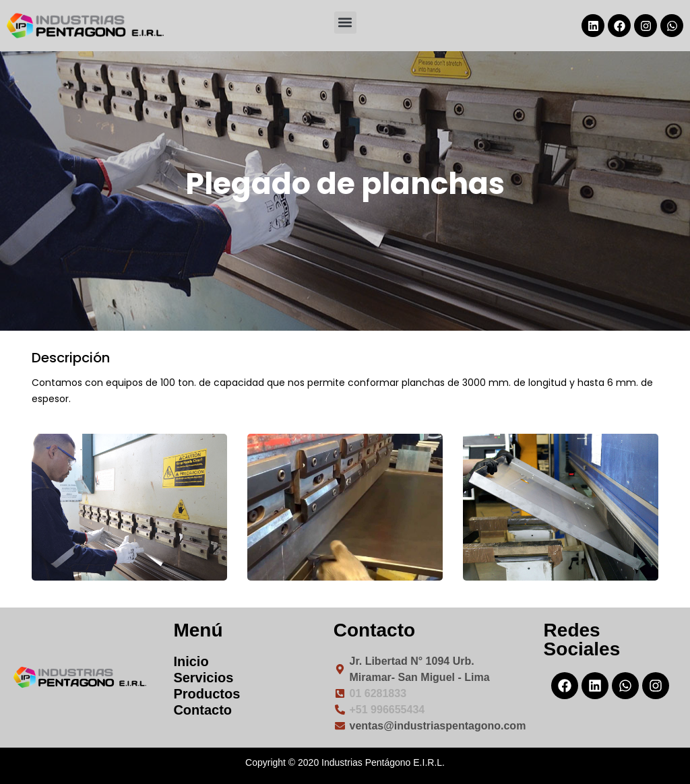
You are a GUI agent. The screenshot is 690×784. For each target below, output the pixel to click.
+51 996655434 (387, 710)
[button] (345, 23)
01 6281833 (378, 693)
